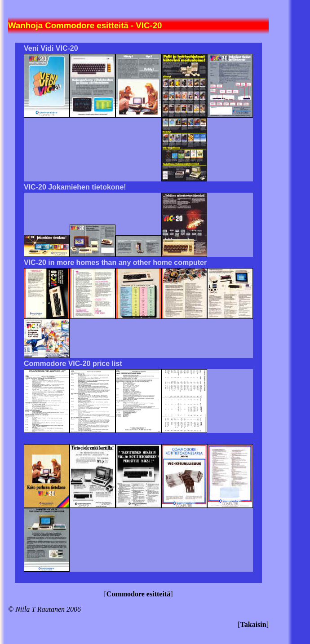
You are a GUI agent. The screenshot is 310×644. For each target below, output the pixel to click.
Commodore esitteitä (138, 594)
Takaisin (253, 624)
